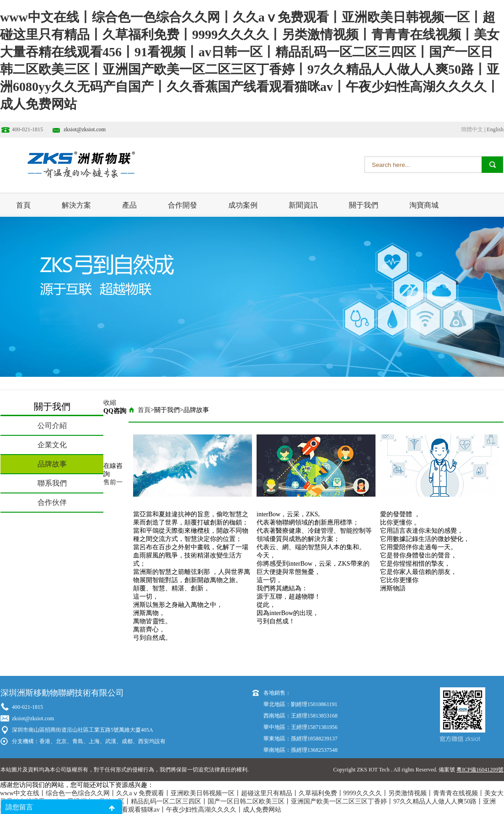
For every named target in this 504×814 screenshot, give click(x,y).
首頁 (23, 205)
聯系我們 (52, 483)
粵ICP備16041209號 (480, 770)
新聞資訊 (303, 205)
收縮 (110, 403)
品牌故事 (52, 464)
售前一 (113, 482)
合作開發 (182, 205)
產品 (129, 205)
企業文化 (52, 445)
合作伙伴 (52, 502)
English (495, 129)
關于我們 (364, 205)
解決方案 (76, 205)
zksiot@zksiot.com (85, 129)
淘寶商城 (424, 205)
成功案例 (243, 205)
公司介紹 (52, 426)
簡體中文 (472, 129)
